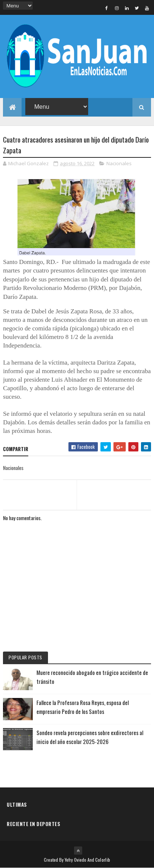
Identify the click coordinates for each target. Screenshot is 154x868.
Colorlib (103, 860)
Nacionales (119, 163)
